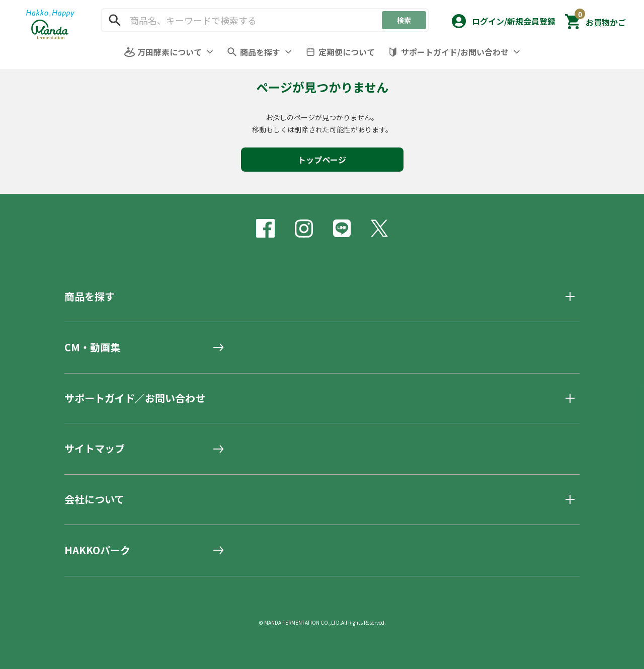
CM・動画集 (92, 347)
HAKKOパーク (97, 550)
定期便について (347, 52)
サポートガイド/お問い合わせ (455, 52)
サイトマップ (95, 449)
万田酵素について (170, 52)
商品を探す (260, 52)
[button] (503, 19)
